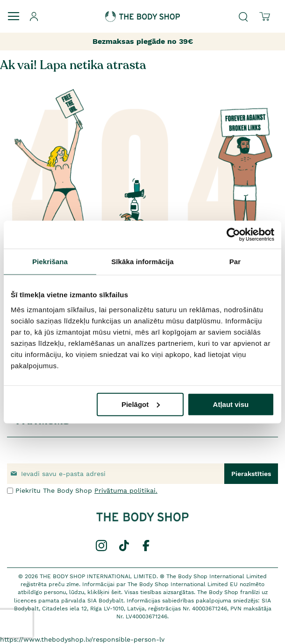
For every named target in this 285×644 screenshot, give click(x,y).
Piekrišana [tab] (50, 262)
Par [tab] (235, 262)
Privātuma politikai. (126, 490)
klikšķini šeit (104, 592)
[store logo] (142, 11)
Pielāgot (141, 404)
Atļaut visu (231, 404)
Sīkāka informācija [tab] (142, 262)
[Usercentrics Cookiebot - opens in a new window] (233, 235)
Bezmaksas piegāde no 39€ (143, 41)
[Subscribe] (251, 474)
